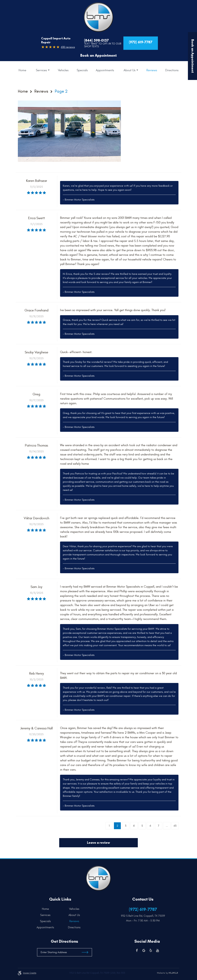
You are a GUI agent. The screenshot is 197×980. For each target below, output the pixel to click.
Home (22, 70)
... (167, 826)
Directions (172, 70)
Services (41, 70)
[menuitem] (22, 70)
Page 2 (61, 92)
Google (144, 951)
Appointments (105, 70)
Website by (167, 973)
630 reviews (68, 47)
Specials (82, 70)
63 (175, 826)
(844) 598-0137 (96, 40)
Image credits (30, 973)
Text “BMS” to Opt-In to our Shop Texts (103, 45)
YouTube (158, 951)
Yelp (151, 951)
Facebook (137, 951)
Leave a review (98, 843)
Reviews (152, 70)
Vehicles (63, 70)
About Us (129, 70)
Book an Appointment (98, 55)
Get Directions (64, 941)
